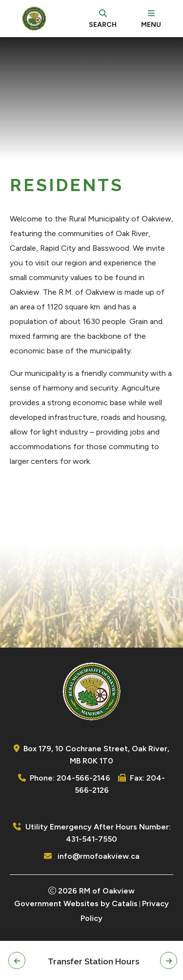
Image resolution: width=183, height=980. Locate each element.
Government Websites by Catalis (76, 904)
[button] (17, 961)
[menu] (151, 19)
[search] (103, 19)
